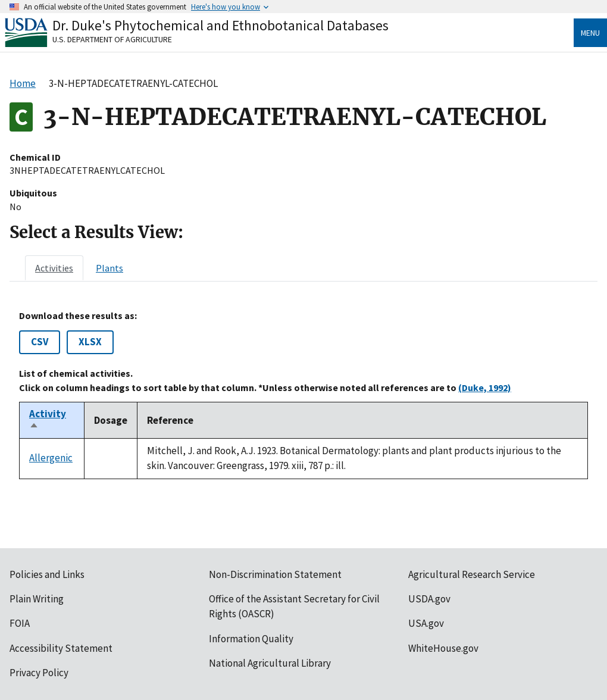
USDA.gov (429, 599)
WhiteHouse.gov (443, 648)
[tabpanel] (303, 395)
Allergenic (51, 458)
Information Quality (251, 639)
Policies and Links (47, 574)
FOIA (20, 623)
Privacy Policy (39, 673)
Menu (590, 33)
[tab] (54, 268)
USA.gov (426, 623)
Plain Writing (37, 599)
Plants (109, 268)
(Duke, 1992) (485, 387)
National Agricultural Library (270, 663)
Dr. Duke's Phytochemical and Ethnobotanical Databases (220, 25)
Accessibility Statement (61, 648)
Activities (54, 268)
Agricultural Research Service (472, 574)
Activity (48, 420)
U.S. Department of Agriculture (112, 39)
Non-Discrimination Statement (275, 574)
